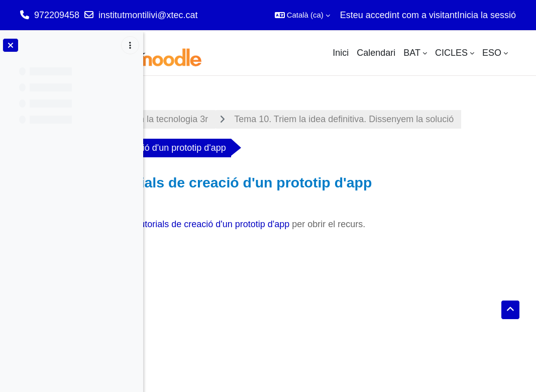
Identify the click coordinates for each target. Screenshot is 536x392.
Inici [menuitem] (341, 53)
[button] (302, 15)
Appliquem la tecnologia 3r (266, 119)
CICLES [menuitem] (451, 53)
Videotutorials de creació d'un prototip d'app (314, 253)
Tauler (175, 119)
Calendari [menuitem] (376, 53)
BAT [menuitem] (412, 53)
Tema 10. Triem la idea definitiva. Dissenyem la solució (283, 148)
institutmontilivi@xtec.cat (148, 15)
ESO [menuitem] (492, 53)
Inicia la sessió (487, 15)
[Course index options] (130, 45)
